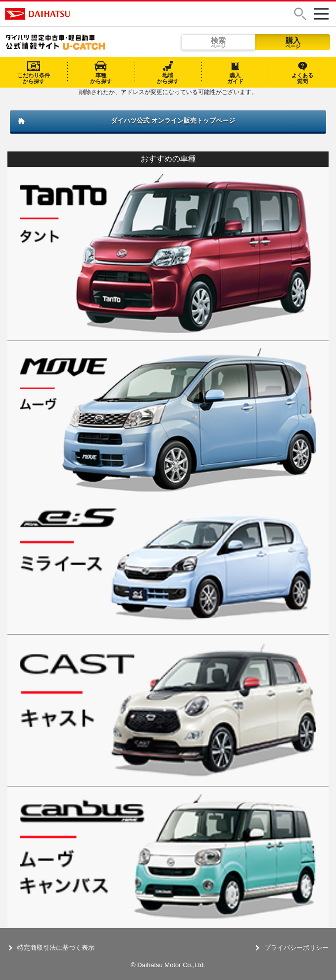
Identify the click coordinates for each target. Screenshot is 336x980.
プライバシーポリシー (296, 948)
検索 (218, 43)
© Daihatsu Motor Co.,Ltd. (168, 965)
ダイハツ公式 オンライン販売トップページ (173, 121)
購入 (293, 43)
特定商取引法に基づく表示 (56, 948)
